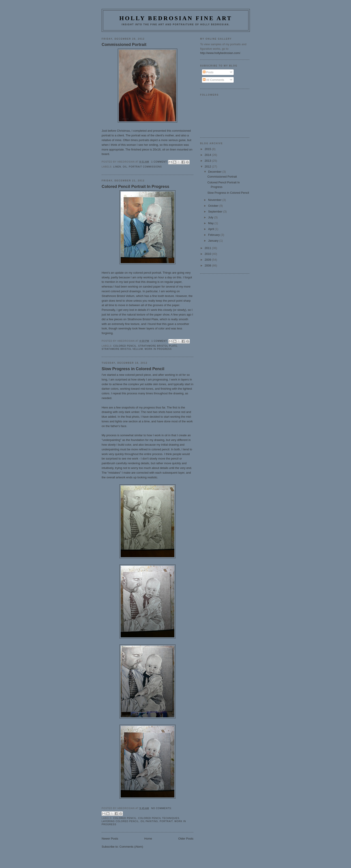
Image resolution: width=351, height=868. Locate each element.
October (214, 206)
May (211, 223)
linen (117, 167)
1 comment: (160, 162)
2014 (208, 155)
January (214, 241)
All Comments (214, 80)
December (215, 172)
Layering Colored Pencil (120, 821)
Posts (208, 72)
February (214, 235)
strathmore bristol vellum (122, 349)
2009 (208, 260)
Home (148, 839)
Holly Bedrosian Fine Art (176, 18)
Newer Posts (110, 839)
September (216, 212)
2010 (208, 254)
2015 (208, 149)
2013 (208, 161)
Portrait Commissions (145, 167)
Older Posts (186, 839)
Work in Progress (158, 349)
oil (125, 167)
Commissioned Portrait (124, 45)
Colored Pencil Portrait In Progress (135, 187)
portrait (166, 821)
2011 (208, 248)
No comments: (162, 808)
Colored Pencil (125, 346)
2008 (208, 265)
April (212, 229)
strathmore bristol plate (158, 346)
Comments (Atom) (131, 847)
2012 (208, 167)
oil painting (149, 821)
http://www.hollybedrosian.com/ (220, 53)
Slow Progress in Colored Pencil (133, 369)
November (215, 200)
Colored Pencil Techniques (159, 818)
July (211, 217)
